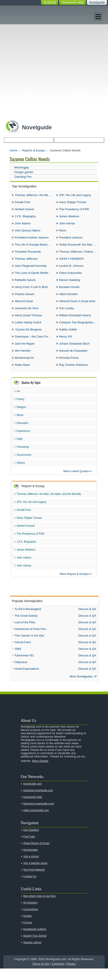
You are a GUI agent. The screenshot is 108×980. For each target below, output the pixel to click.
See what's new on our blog (40, 908)
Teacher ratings (32, 954)
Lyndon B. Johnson (71, 271)
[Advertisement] (54, 62)
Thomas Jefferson (26, 263)
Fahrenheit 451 (24, 666)
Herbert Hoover (25, 211)
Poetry (21, 410)
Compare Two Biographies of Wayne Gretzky (79, 331)
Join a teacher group (35, 875)
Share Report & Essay (36, 855)
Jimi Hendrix (23, 361)
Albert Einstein (68, 301)
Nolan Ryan (22, 376)
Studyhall (50, 2)
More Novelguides (81, 688)
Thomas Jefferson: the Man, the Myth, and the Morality (34, 195)
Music (20, 426)
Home (14, 150)
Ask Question (31, 841)
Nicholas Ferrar (69, 368)
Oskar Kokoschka (70, 278)
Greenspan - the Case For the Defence (34, 346)
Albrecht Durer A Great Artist (77, 308)
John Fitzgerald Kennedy (31, 271)
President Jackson (71, 241)
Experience (23, 442)
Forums (28, 934)
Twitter (85, 710)
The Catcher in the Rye (29, 647)
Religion (21, 418)
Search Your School (35, 947)
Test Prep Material (34, 881)
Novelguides (31, 861)
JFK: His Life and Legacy (75, 195)
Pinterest (99, 710)
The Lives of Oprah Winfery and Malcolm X (34, 278)
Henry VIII (65, 346)
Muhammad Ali (24, 368)
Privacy (71, 975)
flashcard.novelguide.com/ (39, 815)
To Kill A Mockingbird (28, 620)
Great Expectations (27, 680)
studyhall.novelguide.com (38, 802)
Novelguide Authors (35, 941)
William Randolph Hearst (75, 323)
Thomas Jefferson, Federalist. (78, 256)
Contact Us (30, 888)
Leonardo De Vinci (27, 316)
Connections (31, 921)
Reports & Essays (34, 150)
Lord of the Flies (25, 633)
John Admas (67, 226)
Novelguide (97, 2)
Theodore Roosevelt (28, 256)
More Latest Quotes (76, 482)
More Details (40, 772)
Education (23, 434)
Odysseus (21, 673)
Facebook (92, 710)
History (21, 474)
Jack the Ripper (25, 353)
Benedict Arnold (69, 293)
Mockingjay (22, 167)
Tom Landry (67, 316)
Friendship (23, 458)
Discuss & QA (87, 620)
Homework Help (73, 2)
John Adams (23, 226)
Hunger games (24, 172)
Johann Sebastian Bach (74, 353)
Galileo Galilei (68, 338)
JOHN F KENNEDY (72, 263)
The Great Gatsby (26, 627)
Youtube (78, 710)
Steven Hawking (69, 286)
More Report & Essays (74, 585)
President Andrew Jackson (32, 241)
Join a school (31, 868)
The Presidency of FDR (74, 211)
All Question (30, 914)
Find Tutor (29, 848)
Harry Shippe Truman (73, 203)
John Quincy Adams (27, 233)
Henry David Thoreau (28, 323)
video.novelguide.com (36, 822)
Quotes (28, 927)
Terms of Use (41, 975)
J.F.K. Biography (25, 218)
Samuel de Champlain (73, 361)
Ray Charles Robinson (73, 376)
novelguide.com (33, 795)
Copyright (58, 975)
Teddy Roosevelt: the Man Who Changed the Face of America (79, 248)
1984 (18, 660)
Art (18, 402)
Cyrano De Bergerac (28, 338)
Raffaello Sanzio (25, 286)
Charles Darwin (25, 301)
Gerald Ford (22, 203)
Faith (20, 450)
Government (24, 466)
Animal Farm (23, 653)
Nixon (63, 233)
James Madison (69, 218)
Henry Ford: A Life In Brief (31, 293)
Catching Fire (23, 177)
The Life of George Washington (34, 248)
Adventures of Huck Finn (30, 640)
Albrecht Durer (24, 308)
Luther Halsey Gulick (28, 331)
